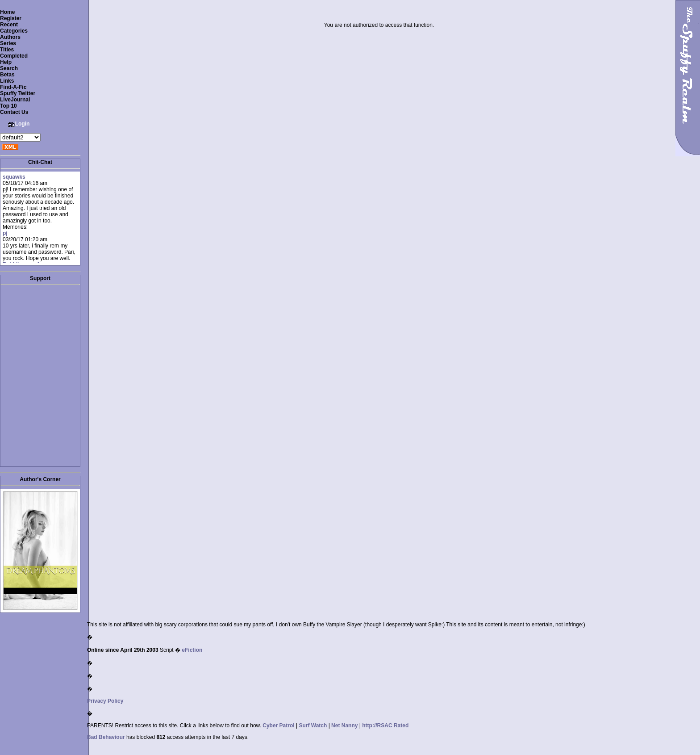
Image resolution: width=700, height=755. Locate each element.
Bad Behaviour (106, 737)
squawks (14, 177)
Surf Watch (313, 726)
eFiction (192, 650)
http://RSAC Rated (385, 726)
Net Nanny (344, 726)
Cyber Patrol (278, 726)
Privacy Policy (105, 701)
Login (23, 124)
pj (5, 233)
